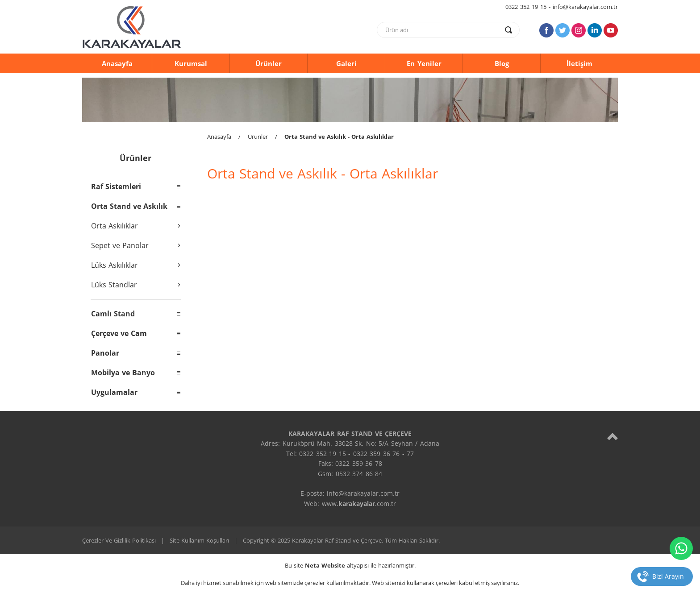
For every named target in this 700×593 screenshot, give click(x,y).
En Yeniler (424, 63)
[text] (442, 30)
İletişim (579, 63)
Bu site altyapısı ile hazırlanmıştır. (350, 565)
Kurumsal (191, 63)
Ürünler (269, 63)
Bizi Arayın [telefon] (668, 576)
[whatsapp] (681, 548)
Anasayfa (117, 63)
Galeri (346, 63)
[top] (612, 436)
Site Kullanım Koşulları (199, 540)
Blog (502, 63)
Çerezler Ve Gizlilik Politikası (119, 540)
